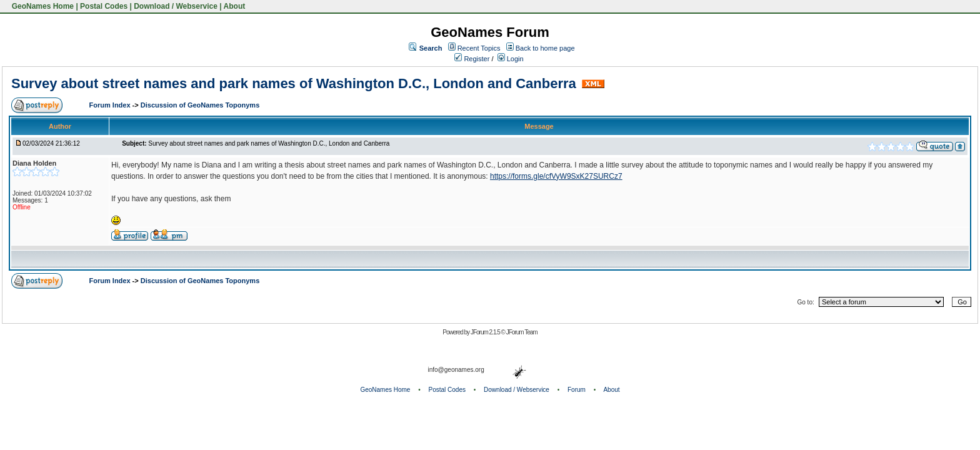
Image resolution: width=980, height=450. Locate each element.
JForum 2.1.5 (486, 332)
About (235, 6)
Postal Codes (104, 6)
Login (511, 59)
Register (472, 59)
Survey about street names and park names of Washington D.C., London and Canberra (294, 83)
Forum (577, 390)
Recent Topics (479, 48)
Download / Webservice (176, 6)
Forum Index (111, 105)
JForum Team (522, 332)
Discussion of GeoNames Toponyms (200, 105)
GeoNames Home (42, 6)
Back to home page (545, 48)
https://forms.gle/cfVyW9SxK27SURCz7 (556, 176)
